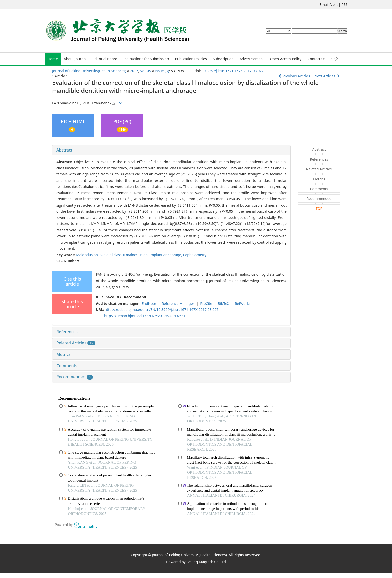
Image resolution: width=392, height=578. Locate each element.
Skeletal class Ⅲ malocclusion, (124, 255)
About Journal (75, 59)
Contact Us (316, 59)
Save (110, 297)
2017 (134, 71)
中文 (335, 59)
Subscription (223, 59)
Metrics (63, 354)
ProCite (206, 303)
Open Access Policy (286, 59)
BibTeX (223, 303)
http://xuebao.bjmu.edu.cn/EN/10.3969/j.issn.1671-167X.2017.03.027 (162, 309)
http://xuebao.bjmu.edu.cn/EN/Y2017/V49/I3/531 (145, 316)
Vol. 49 (146, 71)
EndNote (149, 303)
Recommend (135, 297)
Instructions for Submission (146, 59)
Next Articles (327, 76)
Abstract (64, 150)
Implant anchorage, (166, 255)
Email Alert (329, 4)
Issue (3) (162, 71)
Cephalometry (195, 255)
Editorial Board (105, 59)
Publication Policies (191, 59)
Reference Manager (178, 303)
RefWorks (243, 303)
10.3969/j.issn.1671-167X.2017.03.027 (233, 71)
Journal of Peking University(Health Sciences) (89, 71)
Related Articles (76, 343)
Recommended (75, 377)
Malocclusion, (88, 255)
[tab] (171, 150)
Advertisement (252, 59)
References (67, 332)
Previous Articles (295, 76)
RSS (344, 4)
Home (53, 59)
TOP (319, 208)
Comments (67, 366)
